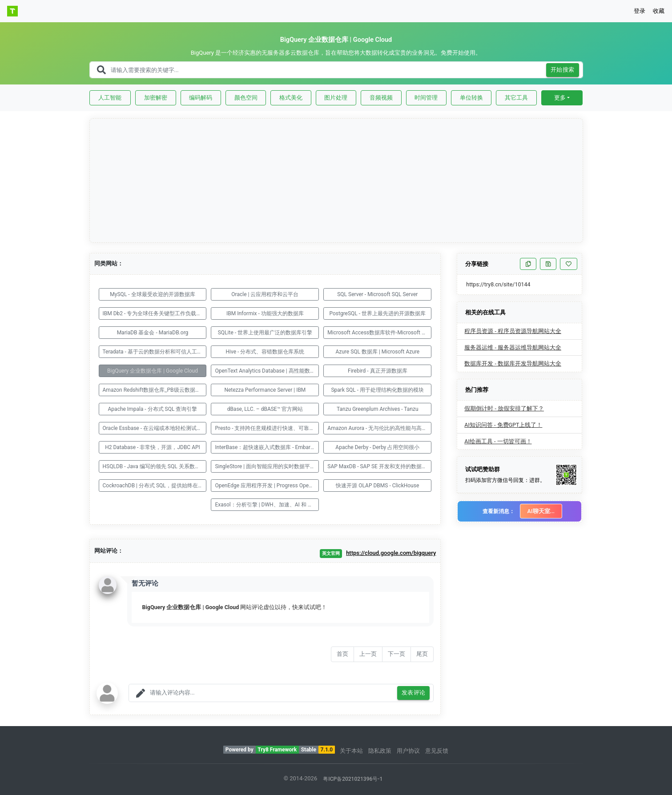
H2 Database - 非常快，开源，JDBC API (153, 447)
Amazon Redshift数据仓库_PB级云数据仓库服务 (155, 390)
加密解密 (156, 98)
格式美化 (291, 98)
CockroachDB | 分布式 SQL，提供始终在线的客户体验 (155, 486)
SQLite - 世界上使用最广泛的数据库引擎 (265, 333)
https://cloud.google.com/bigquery (391, 553)
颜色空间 (246, 98)
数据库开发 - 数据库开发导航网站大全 (513, 363)
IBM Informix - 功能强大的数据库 (265, 313)
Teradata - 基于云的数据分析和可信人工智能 (155, 352)
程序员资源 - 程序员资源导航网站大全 (513, 331)
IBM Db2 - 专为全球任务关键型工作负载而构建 (155, 313)
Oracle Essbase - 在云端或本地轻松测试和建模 (155, 428)
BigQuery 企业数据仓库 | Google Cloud (153, 371)
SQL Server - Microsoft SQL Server (377, 294)
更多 (560, 98)
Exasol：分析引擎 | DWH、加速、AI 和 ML (265, 505)
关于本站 (351, 751)
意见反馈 (437, 751)
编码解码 (201, 98)
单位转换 (471, 98)
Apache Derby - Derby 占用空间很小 (377, 447)
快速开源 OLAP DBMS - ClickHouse (377, 486)
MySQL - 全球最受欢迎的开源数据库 (152, 294)
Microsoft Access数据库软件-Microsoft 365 (379, 333)
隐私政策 (380, 751)
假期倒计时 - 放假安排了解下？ (504, 408)
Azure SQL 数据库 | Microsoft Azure (377, 352)
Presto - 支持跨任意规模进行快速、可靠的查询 (267, 428)
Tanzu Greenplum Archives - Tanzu (378, 409)
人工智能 (110, 98)
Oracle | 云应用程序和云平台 (265, 294)
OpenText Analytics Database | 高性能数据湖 (267, 371)
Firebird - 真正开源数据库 (378, 371)
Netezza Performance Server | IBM (265, 390)
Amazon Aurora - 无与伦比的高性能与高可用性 (379, 428)
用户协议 (408, 751)
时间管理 (426, 98)
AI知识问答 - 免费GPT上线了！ (503, 425)
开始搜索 (563, 70)
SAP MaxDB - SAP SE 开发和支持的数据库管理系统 (379, 466)
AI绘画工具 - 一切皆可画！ (498, 441)
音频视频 (381, 98)
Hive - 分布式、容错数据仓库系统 (265, 352)
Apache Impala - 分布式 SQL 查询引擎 (153, 409)
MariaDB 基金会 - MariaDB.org (153, 333)
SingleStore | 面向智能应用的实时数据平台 (265, 466)
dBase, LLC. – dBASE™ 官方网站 (265, 409)
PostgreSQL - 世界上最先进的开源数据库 (377, 313)
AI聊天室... (541, 511)
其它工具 (516, 98)
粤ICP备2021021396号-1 (353, 779)
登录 (640, 11)
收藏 (659, 11)
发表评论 (414, 693)
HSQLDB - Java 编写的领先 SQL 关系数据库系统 (155, 466)
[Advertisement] (337, 181)
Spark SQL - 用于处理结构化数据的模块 (377, 390)
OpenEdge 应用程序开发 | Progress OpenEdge (267, 486)
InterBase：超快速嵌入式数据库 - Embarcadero (267, 447)
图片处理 (336, 98)
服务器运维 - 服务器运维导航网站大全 (513, 347)
